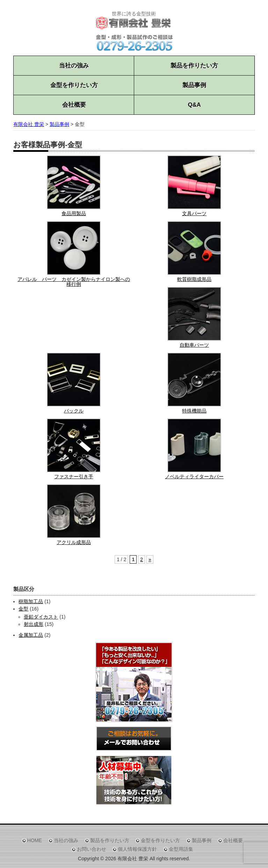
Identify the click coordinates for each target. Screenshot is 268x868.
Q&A (194, 105)
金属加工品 (31, 635)
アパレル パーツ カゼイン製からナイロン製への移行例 (74, 282)
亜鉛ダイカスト (41, 617)
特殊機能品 (194, 411)
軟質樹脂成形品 (194, 279)
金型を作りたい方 (74, 85)
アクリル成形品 (74, 542)
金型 (23, 609)
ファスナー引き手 (74, 477)
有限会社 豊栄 (29, 124)
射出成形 (34, 624)
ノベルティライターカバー (194, 477)
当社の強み (74, 66)
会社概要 (74, 105)
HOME (35, 840)
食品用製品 (74, 213)
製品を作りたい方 (194, 66)
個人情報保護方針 (137, 849)
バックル (74, 411)
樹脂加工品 (31, 601)
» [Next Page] (150, 559)
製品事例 (194, 85)
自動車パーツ (194, 345)
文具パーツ (194, 213)
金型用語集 (181, 849)
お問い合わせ (92, 849)
